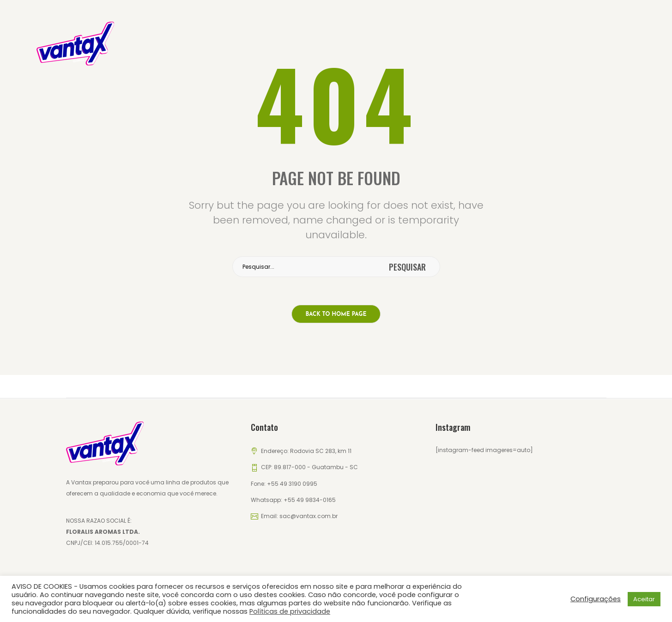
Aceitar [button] (644, 599)
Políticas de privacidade (290, 611)
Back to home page (336, 314)
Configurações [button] (596, 599)
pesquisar (407, 267)
